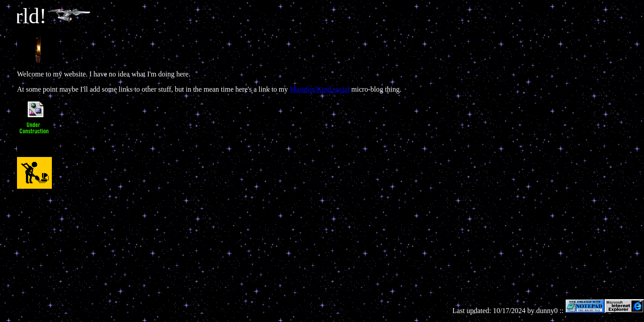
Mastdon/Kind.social (320, 89)
